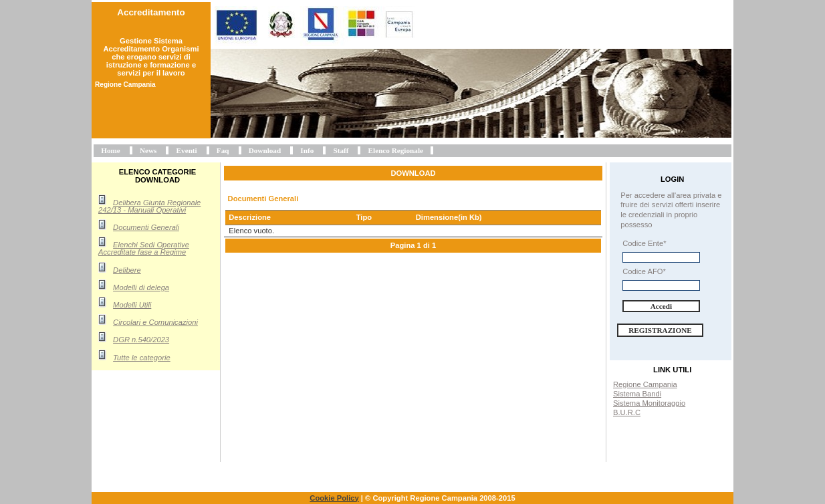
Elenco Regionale (396, 150)
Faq (223, 150)
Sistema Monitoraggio (649, 403)
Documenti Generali (146, 227)
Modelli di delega (141, 287)
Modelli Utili (132, 305)
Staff (341, 150)
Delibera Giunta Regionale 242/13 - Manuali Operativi (149, 206)
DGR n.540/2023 (141, 340)
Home (111, 150)
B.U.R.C (627, 412)
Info (307, 150)
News (148, 150)
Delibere (127, 270)
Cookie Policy (334, 498)
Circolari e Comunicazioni (155, 322)
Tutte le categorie (142, 358)
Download (265, 150)
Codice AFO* (644, 271)
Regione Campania (645, 384)
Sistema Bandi (637, 394)
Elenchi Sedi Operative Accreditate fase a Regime (144, 248)
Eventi (187, 150)
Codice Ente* (644, 243)
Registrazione (660, 330)
